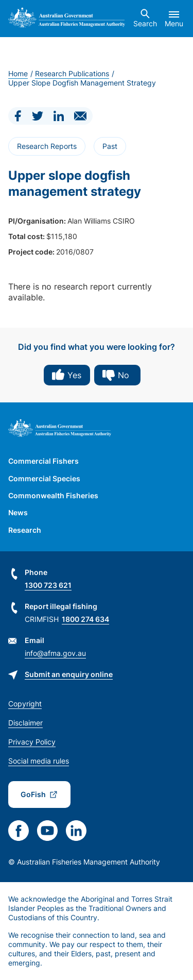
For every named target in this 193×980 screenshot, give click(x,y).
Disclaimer (25, 723)
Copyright (25, 704)
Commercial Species (44, 478)
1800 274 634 (85, 619)
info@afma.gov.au (55, 653)
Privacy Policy (32, 742)
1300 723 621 (48, 585)
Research (25, 530)
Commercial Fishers (43, 461)
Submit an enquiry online (69, 674)
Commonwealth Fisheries (53, 495)
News (18, 512)
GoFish (33, 794)
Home (18, 73)
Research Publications (72, 73)
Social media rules (39, 761)
